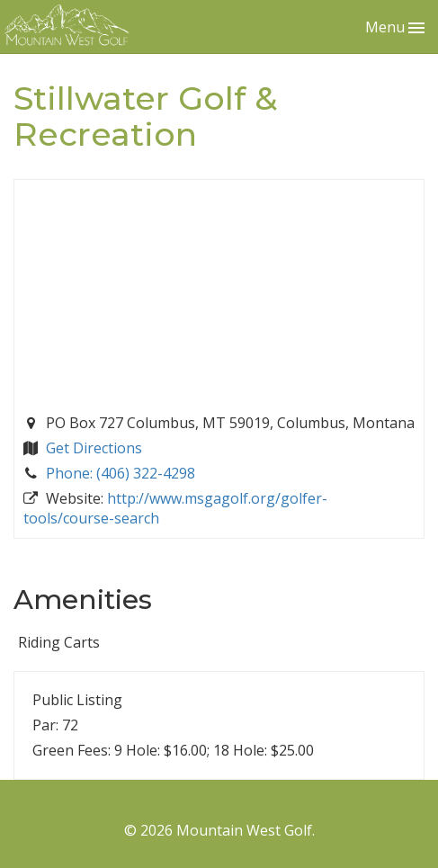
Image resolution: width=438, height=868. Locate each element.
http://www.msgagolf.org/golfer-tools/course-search (175, 509)
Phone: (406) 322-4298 (121, 473)
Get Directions (94, 448)
